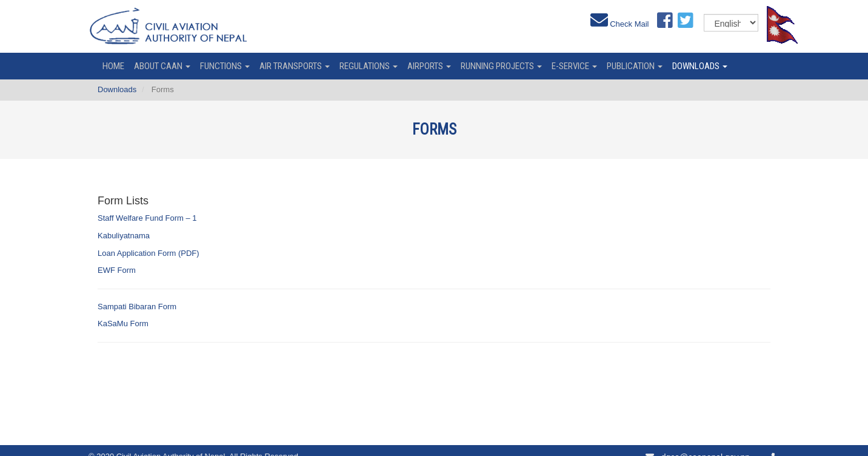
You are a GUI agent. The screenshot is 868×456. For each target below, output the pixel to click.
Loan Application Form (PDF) (149, 253)
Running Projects (501, 66)
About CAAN (162, 66)
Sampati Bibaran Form (137, 307)
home (113, 66)
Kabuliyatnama (124, 236)
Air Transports (295, 66)
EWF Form (117, 270)
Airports (429, 66)
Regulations (369, 66)
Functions (225, 66)
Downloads (700, 66)
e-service (574, 66)
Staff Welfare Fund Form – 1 (147, 218)
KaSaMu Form (123, 324)
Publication (635, 66)
